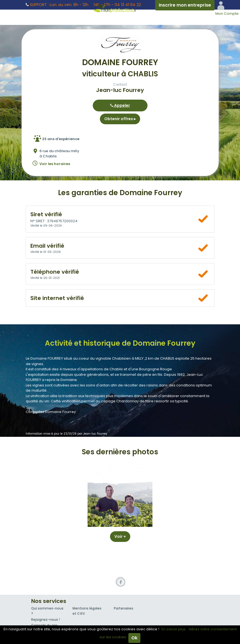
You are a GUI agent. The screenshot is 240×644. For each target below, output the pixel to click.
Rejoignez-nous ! (46, 620)
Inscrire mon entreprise (185, 5)
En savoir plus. (174, 629)
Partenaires (124, 608)
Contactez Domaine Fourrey (51, 412)
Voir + (120, 536)
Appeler (120, 105)
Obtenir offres (120, 119)
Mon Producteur (120, 8)
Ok (134, 638)
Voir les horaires (55, 164)
